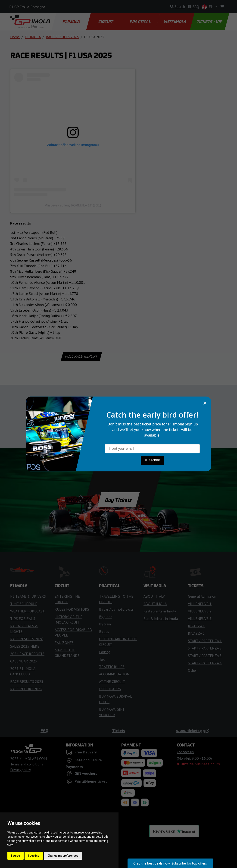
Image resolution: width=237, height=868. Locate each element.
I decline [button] (34, 856)
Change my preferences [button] (63, 856)
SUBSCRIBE (152, 460)
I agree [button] (16, 856)
